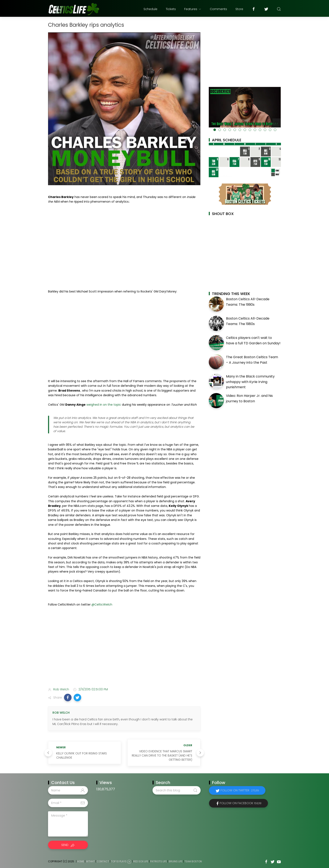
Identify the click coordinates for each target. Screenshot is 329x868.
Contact (103, 862)
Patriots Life (159, 862)
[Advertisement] (124, 651)
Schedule (150, 9)
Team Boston (193, 862)
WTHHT (90, 862)
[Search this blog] (176, 790)
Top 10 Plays (119, 862)
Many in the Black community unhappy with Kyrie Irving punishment (250, 382)
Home (81, 862)
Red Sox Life (141, 862)
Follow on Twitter (240, 790)
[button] (68, 698)
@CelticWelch (102, 604)
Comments (218, 9)
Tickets (171, 9)
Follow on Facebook (241, 803)
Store (239, 9)
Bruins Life (176, 862)
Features (193, 9)
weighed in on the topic (104, 405)
